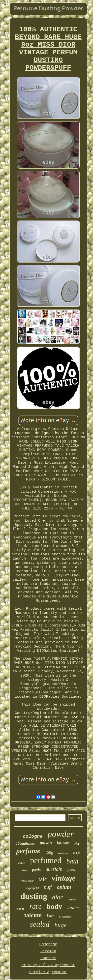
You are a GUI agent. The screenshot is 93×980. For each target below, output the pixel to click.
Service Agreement (48, 972)
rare (36, 906)
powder (61, 834)
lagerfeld (32, 888)
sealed (40, 924)
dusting (34, 896)
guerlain (54, 869)
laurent (63, 843)
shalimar (66, 916)
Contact (48, 958)
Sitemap (48, 951)
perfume (28, 851)
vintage (64, 878)
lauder (73, 908)
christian (63, 853)
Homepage (48, 944)
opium (64, 887)
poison (46, 843)
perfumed (46, 861)
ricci (77, 844)
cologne (33, 836)
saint (21, 909)
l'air (50, 916)
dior (57, 897)
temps (77, 853)
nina (24, 870)
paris (36, 870)
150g (49, 852)
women (72, 899)
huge (61, 925)
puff (48, 887)
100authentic (25, 844)
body (54, 906)
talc (43, 879)
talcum (33, 915)
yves (71, 869)
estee (22, 863)
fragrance (27, 880)
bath (72, 861)
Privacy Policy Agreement (48, 965)
